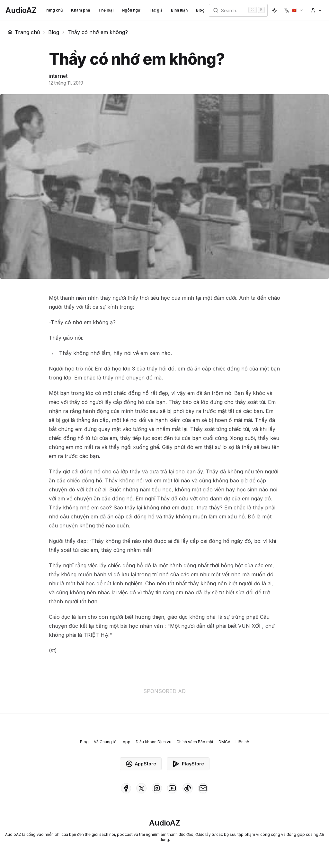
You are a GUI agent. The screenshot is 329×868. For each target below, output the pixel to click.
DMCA (224, 742)
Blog (200, 10)
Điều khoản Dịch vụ (153, 742)
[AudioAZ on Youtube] (172, 788)
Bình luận (179, 10)
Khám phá (80, 10)
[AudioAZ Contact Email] (203, 788)
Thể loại (106, 10)
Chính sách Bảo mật (195, 742)
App (127, 742)
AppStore (141, 764)
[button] (294, 10)
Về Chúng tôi (106, 742)
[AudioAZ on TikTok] (188, 788)
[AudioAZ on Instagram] (157, 788)
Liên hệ (242, 742)
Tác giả (156, 10)
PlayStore (188, 764)
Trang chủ (53, 10)
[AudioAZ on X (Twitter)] (141, 788)
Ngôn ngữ (131, 10)
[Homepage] (21, 10)
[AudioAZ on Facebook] (126, 788)
